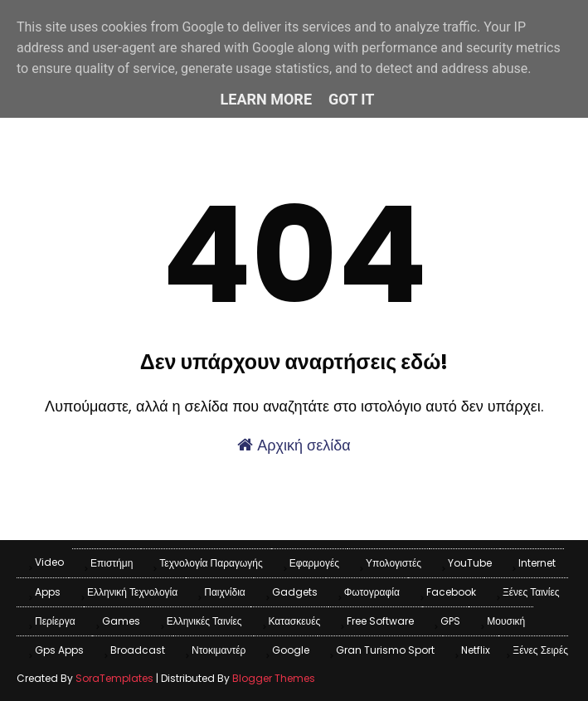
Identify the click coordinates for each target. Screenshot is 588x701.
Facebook (451, 592)
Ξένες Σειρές (540, 650)
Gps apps (59, 650)
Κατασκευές (295, 621)
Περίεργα (55, 621)
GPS (450, 621)
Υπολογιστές (394, 563)
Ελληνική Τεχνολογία (132, 592)
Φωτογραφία (372, 592)
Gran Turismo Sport (385, 650)
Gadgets (295, 592)
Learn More (267, 99)
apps (48, 592)
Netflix (476, 650)
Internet (537, 563)
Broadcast (138, 650)
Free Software (380, 621)
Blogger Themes (274, 678)
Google (291, 650)
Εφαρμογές (314, 563)
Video (49, 562)
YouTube (470, 563)
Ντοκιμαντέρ (219, 650)
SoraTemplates (114, 678)
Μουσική (506, 621)
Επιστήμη (112, 563)
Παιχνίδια (225, 592)
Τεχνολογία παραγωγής (211, 563)
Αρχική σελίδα (294, 445)
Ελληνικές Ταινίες (204, 621)
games (121, 621)
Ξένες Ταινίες (531, 592)
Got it (351, 99)
